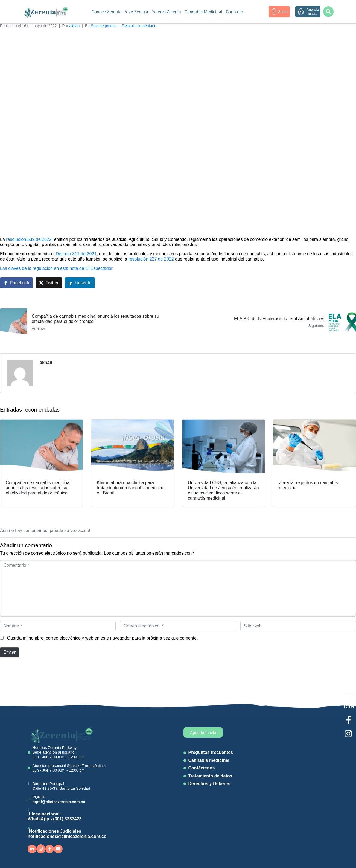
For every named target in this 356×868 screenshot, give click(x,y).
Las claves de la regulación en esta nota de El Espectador (56, 268)
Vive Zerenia (136, 12)
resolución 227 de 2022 (151, 259)
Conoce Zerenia (106, 12)
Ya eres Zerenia (166, 12)
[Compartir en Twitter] (49, 283)
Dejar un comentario (139, 26)
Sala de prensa (104, 26)
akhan (74, 26)
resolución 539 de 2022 (29, 239)
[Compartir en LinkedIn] (80, 283)
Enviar (9, 652)
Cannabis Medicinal (203, 12)
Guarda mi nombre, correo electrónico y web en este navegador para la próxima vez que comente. (102, 638)
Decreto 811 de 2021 (76, 254)
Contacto (234, 12)
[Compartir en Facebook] (16, 283)
